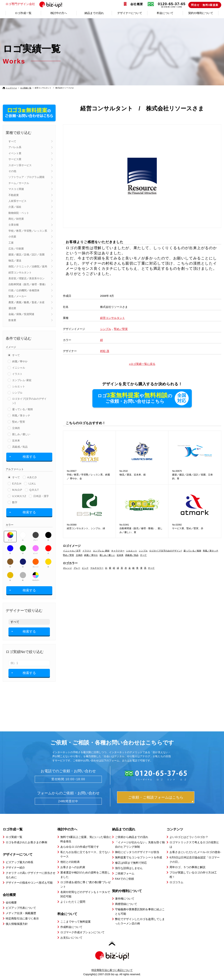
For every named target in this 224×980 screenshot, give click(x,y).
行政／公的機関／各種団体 (24, 290)
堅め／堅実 (19, 422)
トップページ (11, 88)
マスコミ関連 (16, 189)
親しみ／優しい (21, 434)
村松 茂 (105, 351)
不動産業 (14, 195)
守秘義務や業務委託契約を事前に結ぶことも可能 (140, 911)
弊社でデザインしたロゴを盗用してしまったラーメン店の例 (140, 921)
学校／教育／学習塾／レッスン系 (28, 231)
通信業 (12, 308)
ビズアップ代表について (21, 908)
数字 (15, 502)
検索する (29, 457)
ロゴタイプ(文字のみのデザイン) (29, 401)
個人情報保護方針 (17, 924)
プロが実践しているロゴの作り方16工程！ (193, 875)
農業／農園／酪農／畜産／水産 (27, 302)
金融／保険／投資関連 (21, 314)
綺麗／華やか (20, 361)
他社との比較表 (70, 862)
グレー (36, 536)
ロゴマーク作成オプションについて (82, 932)
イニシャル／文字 (72, 551)
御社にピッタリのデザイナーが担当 (137, 852)
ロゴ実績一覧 (26, 88)
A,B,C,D (32, 477)
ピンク (36, 550)
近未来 (16, 441)
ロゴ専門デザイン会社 (35, 4)
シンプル (17, 393)
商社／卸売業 (16, 219)
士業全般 (14, 225)
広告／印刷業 (16, 249)
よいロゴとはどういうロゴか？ (189, 837)
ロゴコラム (176, 882)
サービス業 (15, 159)
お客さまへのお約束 (73, 867)
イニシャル (19, 368)
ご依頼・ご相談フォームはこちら (156, 797)
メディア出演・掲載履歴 (21, 913)
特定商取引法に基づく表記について (112, 970)
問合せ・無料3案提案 (205, 5)
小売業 (12, 237)
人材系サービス (17, 201)
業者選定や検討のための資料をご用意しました (85, 875)
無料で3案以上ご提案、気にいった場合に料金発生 (86, 839)
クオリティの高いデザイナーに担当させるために (31, 875)
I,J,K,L (32, 484)
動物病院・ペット (19, 213)
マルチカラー (36, 576)
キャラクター (118, 551)
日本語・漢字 (41, 496)
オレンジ (36, 563)
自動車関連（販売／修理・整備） (28, 284)
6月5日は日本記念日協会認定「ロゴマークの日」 (195, 860)
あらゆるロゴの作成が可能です (80, 847)
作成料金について (71, 927)
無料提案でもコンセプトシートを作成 (139, 857)
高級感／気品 (20, 447)
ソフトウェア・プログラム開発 (27, 177)
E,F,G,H (17, 484)
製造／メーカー (17, 296)
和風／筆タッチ (21, 415)
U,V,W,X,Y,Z (19, 496)
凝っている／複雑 (22, 409)
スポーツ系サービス (20, 165)
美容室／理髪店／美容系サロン (27, 278)
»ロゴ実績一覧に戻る (142, 364)
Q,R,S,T (34, 490)
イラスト (17, 374)
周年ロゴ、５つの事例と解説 (187, 867)
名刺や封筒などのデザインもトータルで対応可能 (85, 894)
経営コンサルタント (20, 273)
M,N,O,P (17, 490)
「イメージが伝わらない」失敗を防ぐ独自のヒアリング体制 (140, 844)
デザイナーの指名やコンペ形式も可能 (29, 883)
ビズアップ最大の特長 (20, 862)
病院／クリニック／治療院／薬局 (28, 266)
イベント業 (15, 153)
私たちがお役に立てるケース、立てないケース (85, 854)
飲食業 (12, 320)
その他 (12, 171)
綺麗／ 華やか (91, 555)
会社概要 (137, 4)
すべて (12, 141)
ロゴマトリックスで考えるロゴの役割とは (194, 844)
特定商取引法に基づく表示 (22, 918)
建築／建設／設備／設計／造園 (27, 254)
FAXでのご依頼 (125, 879)
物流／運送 (15, 261)
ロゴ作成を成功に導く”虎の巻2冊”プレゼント (85, 884)
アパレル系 (15, 147)
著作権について (125, 899)
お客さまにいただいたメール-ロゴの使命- (195, 852)
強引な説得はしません (129, 868)
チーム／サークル (19, 183)
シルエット (19, 386)
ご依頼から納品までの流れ (132, 837)
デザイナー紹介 (15, 867)
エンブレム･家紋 (22, 380)
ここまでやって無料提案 (76, 922)
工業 (11, 243)
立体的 (16, 428)
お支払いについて (71, 938)
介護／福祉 (15, 207)
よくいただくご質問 (73, 902)
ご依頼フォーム (125, 873)
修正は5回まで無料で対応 (131, 863)
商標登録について (126, 904)
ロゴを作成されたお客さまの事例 (26, 842)
